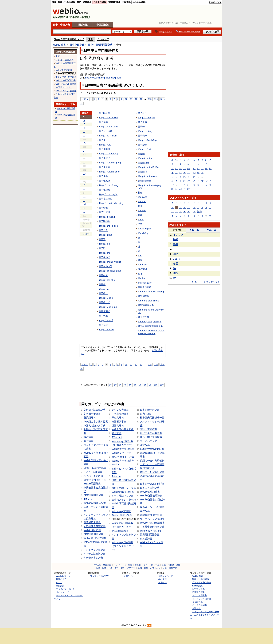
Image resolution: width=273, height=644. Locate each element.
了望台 (141, 224)
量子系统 (103, 325)
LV (84, 201)
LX (84, 208)
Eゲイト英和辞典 (93, 472)
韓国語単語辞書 (120, 531)
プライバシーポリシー (67, 589)
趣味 (123, 568)
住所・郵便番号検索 (151, 437)
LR (84, 185)
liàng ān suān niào (147, 176)
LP (84, 178)
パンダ (177, 259)
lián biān (142, 265)
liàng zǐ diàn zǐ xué (108, 118)
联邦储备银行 (145, 283)
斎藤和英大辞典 (92, 522)
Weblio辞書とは (63, 576)
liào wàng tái (144, 229)
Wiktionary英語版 (121, 511)
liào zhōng (143, 233)
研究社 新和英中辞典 (123, 457)
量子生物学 (104, 257)
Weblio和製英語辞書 (123, 492)
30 (120, 385)
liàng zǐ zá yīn (145, 149)
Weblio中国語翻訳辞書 (152, 523)
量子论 (102, 239)
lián (140, 256)
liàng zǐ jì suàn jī (107, 217)
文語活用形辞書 (92, 414)
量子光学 (103, 122)
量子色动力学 (106, 266)
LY (84, 212)
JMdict (115, 465)
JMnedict (89, 499)
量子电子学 (104, 113)
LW (84, 204)
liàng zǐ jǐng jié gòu (108, 226)
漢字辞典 (145, 445)
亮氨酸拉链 (144, 163)
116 (156, 99)
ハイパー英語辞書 (93, 476)
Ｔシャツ (178, 235)
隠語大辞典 (118, 426)
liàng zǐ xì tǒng (106, 330)
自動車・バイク (142, 565)
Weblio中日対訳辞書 (95, 538)
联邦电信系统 (145, 287)
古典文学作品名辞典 (123, 429)
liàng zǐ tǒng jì (106, 298)
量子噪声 (142, 136)
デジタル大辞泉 (120, 410)
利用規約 (60, 586)
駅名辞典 (116, 433)
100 (156, 385)
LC (84, 128)
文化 (98, 568)
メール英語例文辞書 (123, 496)
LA (84, 120)
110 (162, 385)
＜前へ (85, 99)
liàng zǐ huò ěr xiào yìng (111, 203)
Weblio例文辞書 (92, 530)
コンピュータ (120, 565)
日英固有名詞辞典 (150, 488)
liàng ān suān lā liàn (148, 167)
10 (126, 99)
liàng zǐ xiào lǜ (106, 321)
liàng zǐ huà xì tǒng (108, 185)
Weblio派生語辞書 (150, 492)
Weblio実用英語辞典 (123, 461)
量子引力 (142, 122)
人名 (152, 568)
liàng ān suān (145, 158)
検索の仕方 (61, 579)
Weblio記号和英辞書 (95, 503)
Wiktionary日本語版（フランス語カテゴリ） (123, 546)
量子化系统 (104, 181)
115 (150, 99)
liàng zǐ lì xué (106, 235)
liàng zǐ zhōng (145, 131)
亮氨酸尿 (142, 172)
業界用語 (107, 565)
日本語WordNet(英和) (152, 484)
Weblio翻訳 (197, 586)
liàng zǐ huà (105, 145)
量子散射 (103, 275)
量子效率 (103, 316)
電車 (130, 565)
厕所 (176, 273)
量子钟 (141, 127)
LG (84, 143)
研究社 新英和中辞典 (95, 468)
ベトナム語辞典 (200, 605)
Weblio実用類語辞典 (123, 449)
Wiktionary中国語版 (151, 531)
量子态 (102, 284)
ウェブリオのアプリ (100, 576)
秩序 (176, 244)
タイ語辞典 (197, 602)
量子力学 (103, 230)
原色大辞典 (118, 418)
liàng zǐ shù (105, 253)
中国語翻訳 (103, 25)
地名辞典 (88, 437)
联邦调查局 (144, 296)
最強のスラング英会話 (124, 500)
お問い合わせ (130, 576)
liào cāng (143, 197)
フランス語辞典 (200, 595)
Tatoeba (116, 476)
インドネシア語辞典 (202, 599)
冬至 (176, 264)
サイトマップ (62, 592)
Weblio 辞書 (59, 45)
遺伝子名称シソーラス (124, 488)
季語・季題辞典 (149, 429)
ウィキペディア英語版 (152, 519)
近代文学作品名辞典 (151, 433)
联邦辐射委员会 (146, 305)
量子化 (102, 140)
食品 (146, 568)
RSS (149, 625)
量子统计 (103, 293)
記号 (200, 212)
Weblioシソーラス (122, 453)
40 (125, 385)
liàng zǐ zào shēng (147, 140)
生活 (104, 568)
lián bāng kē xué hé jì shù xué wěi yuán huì (151, 332)
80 (145, 385)
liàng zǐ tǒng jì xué (108, 307)
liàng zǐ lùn (104, 244)
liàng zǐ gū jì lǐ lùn (108, 136)
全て (58, 56)
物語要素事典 (119, 422)
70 (140, 385)
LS (84, 189)
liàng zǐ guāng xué (108, 127)
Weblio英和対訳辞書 (151, 515)
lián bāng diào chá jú (149, 301)
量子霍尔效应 (106, 199)
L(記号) (86, 234)
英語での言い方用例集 (152, 461)
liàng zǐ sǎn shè (107, 280)
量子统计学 (104, 302)
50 (130, 385)
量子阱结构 (104, 221)
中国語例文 (82, 25)
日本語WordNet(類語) (152, 449)
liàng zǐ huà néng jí (108, 154)
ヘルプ (59, 582)
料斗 (140, 206)
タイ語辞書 (146, 539)
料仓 (140, 193)
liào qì (141, 220)
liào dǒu (142, 211)
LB (84, 124)
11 (131, 99)
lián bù (141, 278)
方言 (158, 568)
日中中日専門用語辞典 (100, 45)
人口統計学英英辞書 (95, 526)
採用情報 (162, 582)
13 (141, 99)
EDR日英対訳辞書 (93, 495)
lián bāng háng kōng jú (150, 322)
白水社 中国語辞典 (122, 515)
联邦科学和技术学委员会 (150, 326)
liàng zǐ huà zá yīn (108, 194)
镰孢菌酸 (142, 269)
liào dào (142, 201)
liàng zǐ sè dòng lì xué (110, 271)
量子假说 (103, 208)
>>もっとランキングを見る (206, 282)
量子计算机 (104, 212)
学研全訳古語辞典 (93, 558)
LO (84, 174)
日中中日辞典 (100, 2)
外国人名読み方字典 (95, 426)
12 (136, 99)
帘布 (140, 274)
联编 (140, 260)
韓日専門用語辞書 (150, 535)
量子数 (102, 248)
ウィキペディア (149, 441)
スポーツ (131, 568)
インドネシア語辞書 (95, 550)
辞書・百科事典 (170, 568)
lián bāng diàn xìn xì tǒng (151, 292)
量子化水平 (104, 158)
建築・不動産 (168, 565)
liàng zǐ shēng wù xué (110, 262)
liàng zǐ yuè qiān (146, 118)
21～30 (212, 230)
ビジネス (97, 565)
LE (84, 136)
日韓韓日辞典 (114, 2)
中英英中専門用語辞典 (152, 527)
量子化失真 (104, 167)
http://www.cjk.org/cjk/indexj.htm (103, 78)
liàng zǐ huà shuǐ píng (110, 163)
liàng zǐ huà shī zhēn (109, 172)
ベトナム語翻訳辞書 (95, 554)
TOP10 (177, 230)
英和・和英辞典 (84, 2)
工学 (157, 565)
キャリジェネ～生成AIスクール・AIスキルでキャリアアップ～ (205, 615)
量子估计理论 (106, 131)
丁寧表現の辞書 (120, 414)
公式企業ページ (166, 576)
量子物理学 (104, 311)
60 (135, 385)
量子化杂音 (104, 190)
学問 (178, 565)
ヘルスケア (114, 568)
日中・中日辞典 (61, 25)
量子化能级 (104, 149)
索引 (91, 39)
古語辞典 (126, 2)
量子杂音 (142, 145)
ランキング (103, 39)
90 (150, 385)
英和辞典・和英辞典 (202, 582)
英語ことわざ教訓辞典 (152, 472)
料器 (140, 215)
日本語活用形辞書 (150, 410)
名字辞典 (88, 441)
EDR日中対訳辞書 (93, 534)
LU (84, 197)
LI (84, 151)
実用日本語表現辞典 (95, 410)
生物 (140, 568)
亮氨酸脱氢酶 (145, 181)
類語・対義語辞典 (67, 2)
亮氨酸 (141, 154)
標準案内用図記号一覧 (152, 418)
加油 (176, 254)
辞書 (54, 2)
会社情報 (162, 579)
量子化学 (103, 176)
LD (84, 132)
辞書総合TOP (215, 2)
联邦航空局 (144, 317)
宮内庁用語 (146, 414)
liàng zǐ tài (104, 289)
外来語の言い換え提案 (96, 422)
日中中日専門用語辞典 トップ (69, 39)
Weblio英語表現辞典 (151, 496)
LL (84, 162)
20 (115, 385)
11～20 (194, 230)
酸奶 (176, 239)
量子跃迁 (142, 113)
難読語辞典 (90, 418)
